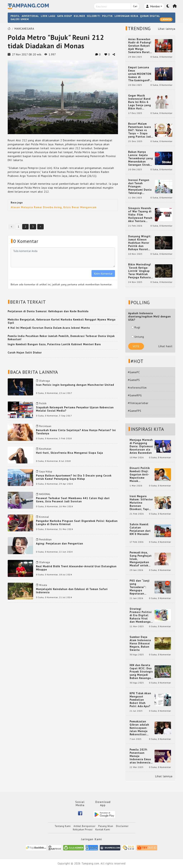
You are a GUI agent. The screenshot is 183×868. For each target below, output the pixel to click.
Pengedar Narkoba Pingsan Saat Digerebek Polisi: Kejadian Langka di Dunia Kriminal (77, 523)
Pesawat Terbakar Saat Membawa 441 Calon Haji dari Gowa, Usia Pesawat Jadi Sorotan (73, 500)
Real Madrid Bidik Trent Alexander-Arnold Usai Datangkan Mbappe (76, 568)
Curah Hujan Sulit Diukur (25, 352)
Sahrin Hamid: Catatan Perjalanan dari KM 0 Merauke (140, 529)
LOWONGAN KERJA (126, 16)
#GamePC (134, 372)
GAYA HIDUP (65, 16)
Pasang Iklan (106, 826)
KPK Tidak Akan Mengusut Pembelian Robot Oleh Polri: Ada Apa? (140, 700)
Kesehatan (45, 449)
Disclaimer (122, 826)
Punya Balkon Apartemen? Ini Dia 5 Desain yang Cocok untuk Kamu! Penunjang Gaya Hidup (74, 477)
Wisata (43, 585)
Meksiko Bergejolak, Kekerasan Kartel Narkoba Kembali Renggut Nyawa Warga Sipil (62, 321)
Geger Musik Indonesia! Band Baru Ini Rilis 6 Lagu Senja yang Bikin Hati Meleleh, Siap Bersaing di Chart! (141, 102)
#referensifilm (137, 388)
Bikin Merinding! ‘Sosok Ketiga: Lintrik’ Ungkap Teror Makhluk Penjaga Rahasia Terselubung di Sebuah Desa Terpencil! (140, 271)
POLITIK (107, 16)
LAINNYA (166, 19)
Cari (135, 6)
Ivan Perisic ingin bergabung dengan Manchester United (75, 385)
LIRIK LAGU (48, 16)
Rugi (136, 327)
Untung (138, 337)
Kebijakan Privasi (83, 830)
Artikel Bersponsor (85, 826)
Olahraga (45, 381)
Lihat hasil (165, 346)
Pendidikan (45, 540)
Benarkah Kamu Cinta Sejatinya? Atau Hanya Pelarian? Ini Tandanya (76, 432)
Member (153, 6)
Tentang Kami (63, 826)
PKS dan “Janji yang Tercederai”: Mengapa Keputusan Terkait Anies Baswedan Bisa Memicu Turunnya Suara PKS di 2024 (141, 587)
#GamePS (134, 380)
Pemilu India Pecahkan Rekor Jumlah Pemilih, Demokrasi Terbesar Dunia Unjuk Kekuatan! (61, 338)
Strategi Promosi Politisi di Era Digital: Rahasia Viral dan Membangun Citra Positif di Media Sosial (141, 615)
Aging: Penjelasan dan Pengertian (60, 543)
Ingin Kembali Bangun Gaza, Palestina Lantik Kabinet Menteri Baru (54, 344)
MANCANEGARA (24, 29)
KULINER (79, 16)
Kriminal (44, 517)
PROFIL (15, 16)
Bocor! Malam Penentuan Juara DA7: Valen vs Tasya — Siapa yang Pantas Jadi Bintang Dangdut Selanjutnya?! (140, 130)
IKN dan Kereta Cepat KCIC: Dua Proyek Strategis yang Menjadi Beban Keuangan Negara (141, 672)
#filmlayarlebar (138, 403)
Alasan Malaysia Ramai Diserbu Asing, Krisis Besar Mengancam (54, 207)
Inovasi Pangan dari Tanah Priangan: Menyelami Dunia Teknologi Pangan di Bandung (140, 187)
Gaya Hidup (46, 472)
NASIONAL (45, 494)
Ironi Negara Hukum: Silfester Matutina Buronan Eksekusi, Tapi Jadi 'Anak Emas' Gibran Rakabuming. (141, 503)
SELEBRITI (94, 16)
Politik (43, 403)
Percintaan (45, 426)
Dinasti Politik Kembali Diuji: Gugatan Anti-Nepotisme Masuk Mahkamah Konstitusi (140, 475)
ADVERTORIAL (30, 16)
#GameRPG (135, 395)
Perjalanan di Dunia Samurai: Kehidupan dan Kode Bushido (48, 311)
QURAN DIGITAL (150, 16)
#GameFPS (135, 411)
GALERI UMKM (20, 19)
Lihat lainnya (167, 29)
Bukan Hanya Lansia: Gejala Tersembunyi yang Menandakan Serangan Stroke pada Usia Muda (141, 158)
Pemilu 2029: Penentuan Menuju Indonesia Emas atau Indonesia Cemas (140, 756)
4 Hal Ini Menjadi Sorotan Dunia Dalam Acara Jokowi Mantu (49, 328)
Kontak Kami (103, 830)
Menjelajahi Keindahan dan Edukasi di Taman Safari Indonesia (72, 591)
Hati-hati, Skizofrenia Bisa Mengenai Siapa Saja (69, 453)
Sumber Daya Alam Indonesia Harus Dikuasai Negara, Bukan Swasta (140, 643)
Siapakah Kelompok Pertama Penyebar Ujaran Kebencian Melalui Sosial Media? (75, 409)
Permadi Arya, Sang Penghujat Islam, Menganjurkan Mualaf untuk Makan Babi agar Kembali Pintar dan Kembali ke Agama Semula (141, 559)
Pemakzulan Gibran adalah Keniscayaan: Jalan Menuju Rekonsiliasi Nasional (139, 728)
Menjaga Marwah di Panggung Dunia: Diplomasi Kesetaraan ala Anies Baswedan (141, 446)
